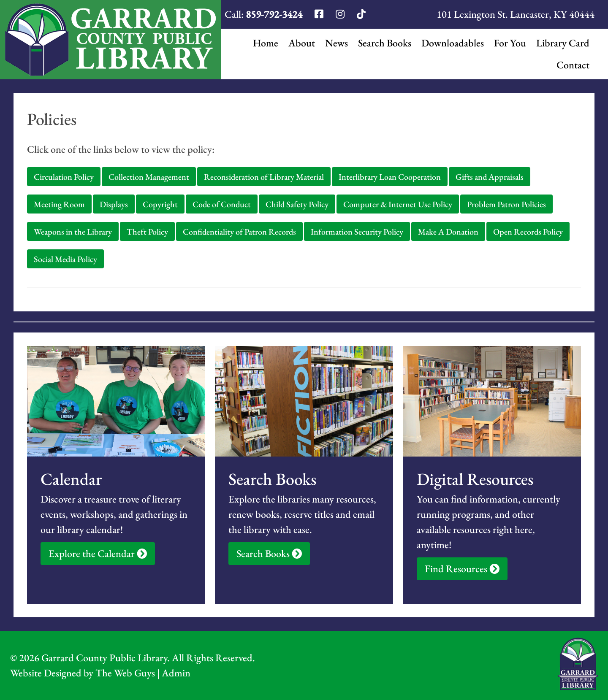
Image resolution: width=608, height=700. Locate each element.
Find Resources (462, 569)
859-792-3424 (274, 14)
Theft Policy (147, 232)
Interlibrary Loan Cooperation (390, 177)
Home (266, 43)
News (337, 43)
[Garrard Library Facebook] (320, 14)
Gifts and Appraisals (490, 177)
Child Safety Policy (297, 204)
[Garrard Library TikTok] (361, 14)
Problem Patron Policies (506, 204)
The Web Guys (125, 673)
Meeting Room (59, 204)
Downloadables (453, 43)
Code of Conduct (222, 204)
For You (510, 43)
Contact (573, 65)
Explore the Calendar (98, 553)
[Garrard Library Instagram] (341, 14)
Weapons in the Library (73, 232)
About (302, 43)
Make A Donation (448, 232)
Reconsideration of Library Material (264, 177)
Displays (114, 204)
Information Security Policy (357, 232)
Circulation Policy (64, 177)
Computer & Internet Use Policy (398, 204)
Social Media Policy (65, 259)
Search (385, 43)
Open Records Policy (528, 232)
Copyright (160, 204)
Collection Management (149, 177)
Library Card (563, 43)
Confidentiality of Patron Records (239, 232)
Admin (176, 673)
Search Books (269, 553)
